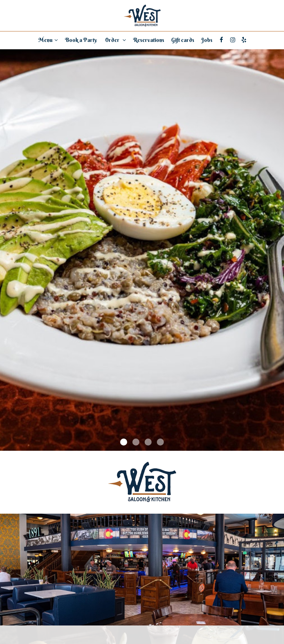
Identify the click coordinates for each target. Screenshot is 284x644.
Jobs (207, 40)
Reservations (149, 40)
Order (115, 40)
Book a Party (81, 40)
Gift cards (183, 40)
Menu (48, 40)
